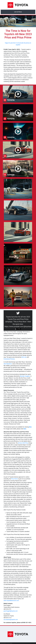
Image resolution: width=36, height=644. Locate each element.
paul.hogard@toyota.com (11, 611)
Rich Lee (24, 357)
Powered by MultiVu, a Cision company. (6, 643)
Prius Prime (15, 479)
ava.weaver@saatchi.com (11, 620)
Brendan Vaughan (25, 376)
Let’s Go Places (18, 12)
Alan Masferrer (8, 364)
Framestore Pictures (9, 359)
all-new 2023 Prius (23, 443)
